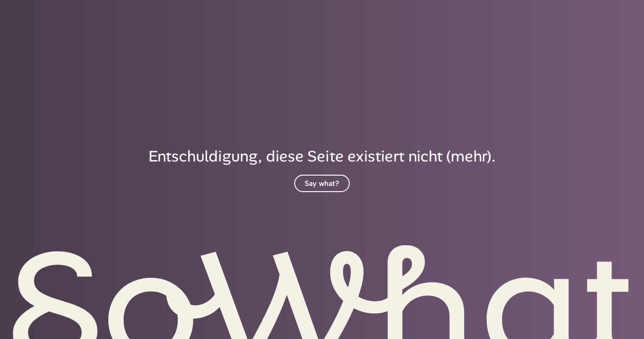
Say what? (322, 183)
